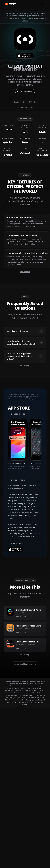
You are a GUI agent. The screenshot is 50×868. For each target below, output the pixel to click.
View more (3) (25, 271)
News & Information (25, 91)
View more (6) (25, 366)
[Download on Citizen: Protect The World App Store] (25, 56)
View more (25, 21)
